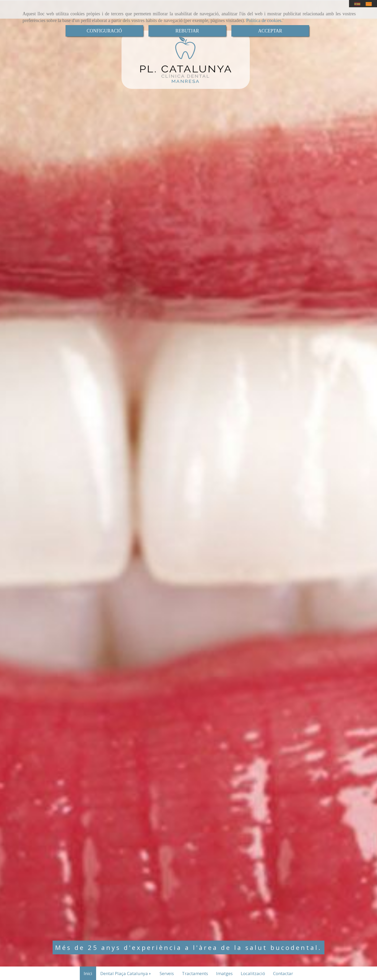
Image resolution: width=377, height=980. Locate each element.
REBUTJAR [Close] (187, 31)
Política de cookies (264, 20)
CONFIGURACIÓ (104, 31)
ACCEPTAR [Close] (270, 31)
